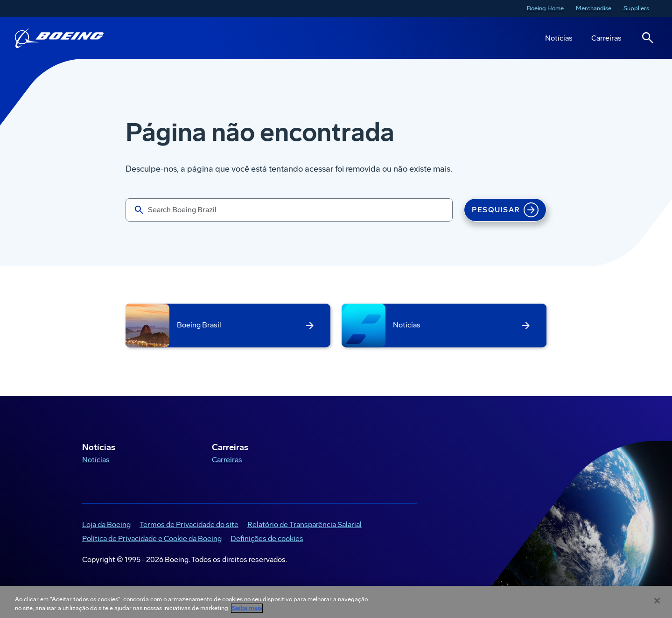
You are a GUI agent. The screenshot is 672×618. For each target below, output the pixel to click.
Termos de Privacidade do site (189, 524)
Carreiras (606, 38)
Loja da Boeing (106, 524)
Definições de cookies (267, 538)
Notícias (559, 38)
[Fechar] (657, 601)
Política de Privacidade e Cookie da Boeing (152, 538)
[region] (336, 602)
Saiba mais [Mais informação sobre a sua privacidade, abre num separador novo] (247, 608)
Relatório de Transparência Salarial (304, 524)
